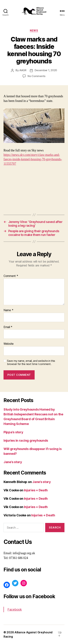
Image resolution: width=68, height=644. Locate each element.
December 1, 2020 (46, 70)
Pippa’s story (13, 432)
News (34, 30)
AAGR (23, 70)
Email (8, 327)
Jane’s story (13, 462)
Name (8, 310)
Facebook (15, 609)
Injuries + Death (36, 490)
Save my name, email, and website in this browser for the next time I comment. (31, 363)
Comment (11, 276)
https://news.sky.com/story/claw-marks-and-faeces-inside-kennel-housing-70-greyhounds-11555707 (33, 159)
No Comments (36, 76)
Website (9, 344)
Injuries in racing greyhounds (26, 440)
